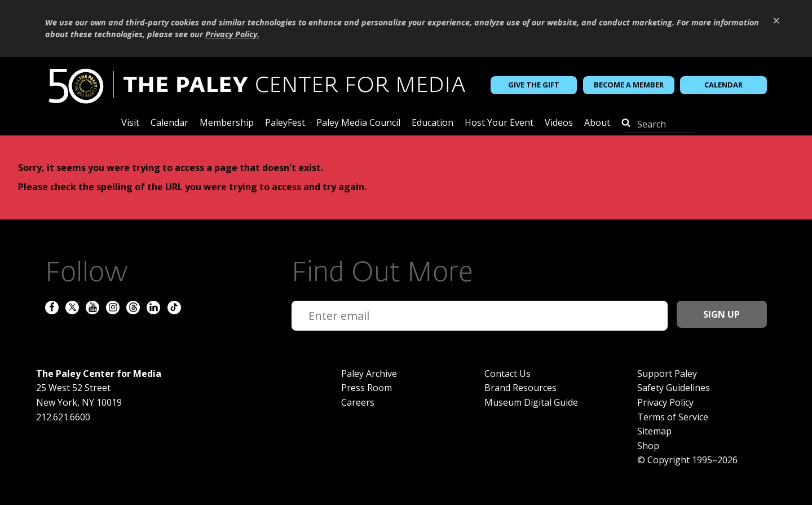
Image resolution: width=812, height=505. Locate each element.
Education (433, 123)
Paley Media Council (358, 123)
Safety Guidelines (674, 388)
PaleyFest (285, 123)
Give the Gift (534, 85)
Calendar (723, 85)
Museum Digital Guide (531, 402)
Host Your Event (499, 123)
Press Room (367, 388)
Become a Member (629, 85)
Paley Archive (369, 374)
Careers (358, 402)
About (597, 123)
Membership (227, 123)
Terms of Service (673, 417)
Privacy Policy (665, 402)
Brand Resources (520, 388)
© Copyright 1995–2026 (687, 460)
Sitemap (654, 431)
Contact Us (507, 374)
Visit (130, 123)
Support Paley (667, 374)
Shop (648, 446)
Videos (559, 123)
